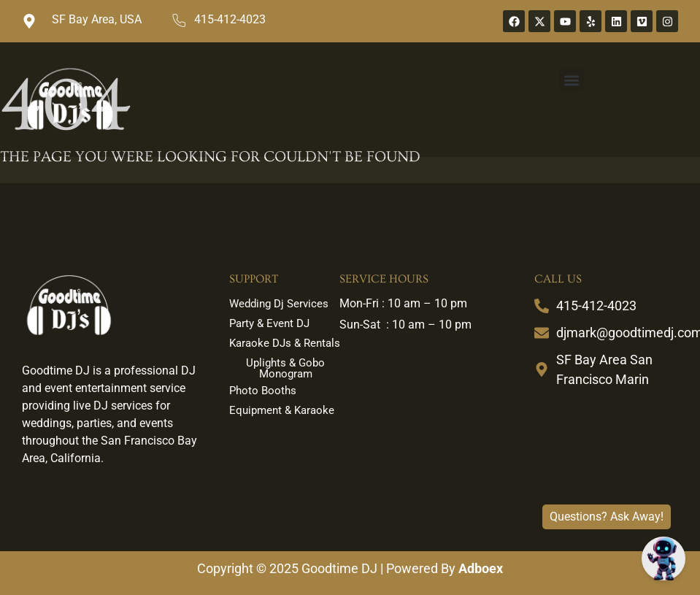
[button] (571, 80)
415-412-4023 (230, 19)
